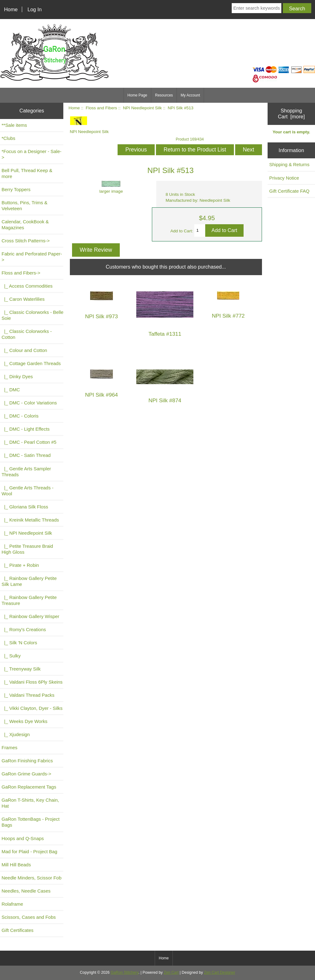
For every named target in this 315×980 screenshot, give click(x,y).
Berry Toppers (16, 189)
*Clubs (8, 138)
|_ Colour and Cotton (24, 350)
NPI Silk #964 (102, 395)
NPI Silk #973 (102, 317)
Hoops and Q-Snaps (23, 838)
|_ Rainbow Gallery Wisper (30, 616)
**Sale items (14, 125)
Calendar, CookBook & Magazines (25, 225)
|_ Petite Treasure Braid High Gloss (27, 549)
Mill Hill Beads (16, 865)
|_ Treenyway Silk (21, 669)
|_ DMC (11, 390)
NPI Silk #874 (165, 401)
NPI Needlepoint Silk (142, 108)
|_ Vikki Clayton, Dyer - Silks (32, 708)
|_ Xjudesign (16, 734)
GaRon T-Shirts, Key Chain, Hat (30, 803)
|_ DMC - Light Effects (26, 429)
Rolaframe (12, 904)
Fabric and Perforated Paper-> (32, 257)
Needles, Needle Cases (26, 891)
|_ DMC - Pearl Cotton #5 (29, 442)
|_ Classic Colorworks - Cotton (27, 334)
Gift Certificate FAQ (289, 191)
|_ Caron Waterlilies (23, 299)
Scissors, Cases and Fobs (29, 917)
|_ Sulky (11, 656)
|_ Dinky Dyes (17, 376)
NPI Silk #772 (228, 316)
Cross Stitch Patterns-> (26, 241)
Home (11, 9)
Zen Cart (171, 973)
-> (21, 273)
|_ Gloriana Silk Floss (25, 507)
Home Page (137, 95)
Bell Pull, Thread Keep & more (27, 173)
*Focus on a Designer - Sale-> (31, 154)
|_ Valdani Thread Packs (28, 695)
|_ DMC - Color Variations (29, 403)
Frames (10, 747)
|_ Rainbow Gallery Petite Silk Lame (29, 581)
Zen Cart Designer (220, 973)
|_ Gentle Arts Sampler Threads (26, 472)
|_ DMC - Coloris (20, 416)
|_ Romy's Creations (24, 629)
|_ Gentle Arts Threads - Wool (28, 491)
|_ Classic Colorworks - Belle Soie (32, 315)
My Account (190, 95)
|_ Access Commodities (27, 286)
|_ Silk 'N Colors (19, 643)
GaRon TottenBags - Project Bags (31, 822)
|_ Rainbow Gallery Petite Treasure (29, 600)
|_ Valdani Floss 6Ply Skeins (32, 682)
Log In (34, 9)
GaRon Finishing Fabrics (27, 761)
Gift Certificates (17, 930)
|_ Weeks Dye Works (24, 721)
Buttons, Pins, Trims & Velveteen (24, 205)
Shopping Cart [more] (291, 114)
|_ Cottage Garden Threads (31, 363)
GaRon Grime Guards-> (26, 774)
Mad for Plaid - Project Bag (29, 851)
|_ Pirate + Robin (20, 565)
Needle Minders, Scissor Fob (31, 878)
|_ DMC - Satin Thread (26, 455)
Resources (164, 95)
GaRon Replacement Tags (29, 787)
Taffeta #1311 (165, 334)
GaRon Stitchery (125, 973)
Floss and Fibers (101, 108)
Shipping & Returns (289, 164)
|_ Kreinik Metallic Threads (30, 520)
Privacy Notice (284, 178)
